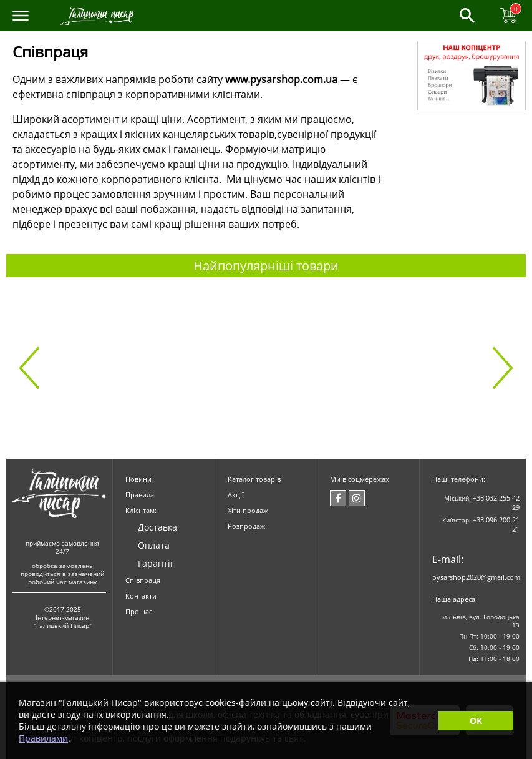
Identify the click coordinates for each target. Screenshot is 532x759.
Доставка (157, 527)
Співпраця (143, 580)
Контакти (141, 596)
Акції (236, 495)
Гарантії (155, 563)
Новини (138, 479)
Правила (140, 495)
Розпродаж (246, 526)
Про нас (139, 611)
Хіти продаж (248, 510)
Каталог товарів (254, 479)
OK (476, 721)
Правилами (43, 738)
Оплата (154, 545)
